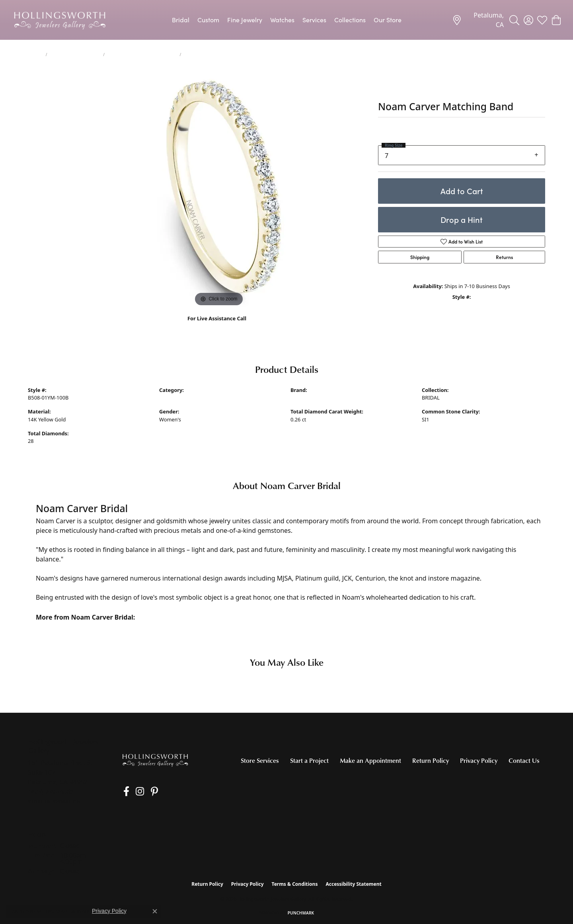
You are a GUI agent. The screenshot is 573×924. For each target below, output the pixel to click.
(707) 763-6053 (217, 327)
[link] (478, 20)
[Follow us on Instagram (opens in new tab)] (135, 791)
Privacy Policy (479, 760)
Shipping (420, 257)
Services (314, 20)
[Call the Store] (51, 791)
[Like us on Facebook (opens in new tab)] (124, 791)
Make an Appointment (370, 760)
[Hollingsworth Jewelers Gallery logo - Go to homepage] (60, 20)
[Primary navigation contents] (286, 20)
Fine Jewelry (245, 20)
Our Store (388, 20)
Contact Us (524, 760)
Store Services (260, 760)
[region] (219, 189)
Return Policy (431, 760)
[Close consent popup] (155, 911)
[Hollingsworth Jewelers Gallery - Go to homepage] (155, 760)
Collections (350, 20)
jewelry (35, 55)
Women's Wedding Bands (75, 55)
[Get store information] (54, 802)
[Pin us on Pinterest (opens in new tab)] (147, 791)
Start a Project (309, 760)
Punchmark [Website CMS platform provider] (301, 913)
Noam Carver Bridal (314, 398)
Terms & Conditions (295, 884)
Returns (504, 257)
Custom (208, 20)
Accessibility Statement (353, 884)
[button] (514, 20)
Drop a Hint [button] (462, 219)
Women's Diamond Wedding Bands (142, 55)
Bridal (181, 20)
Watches (282, 20)
